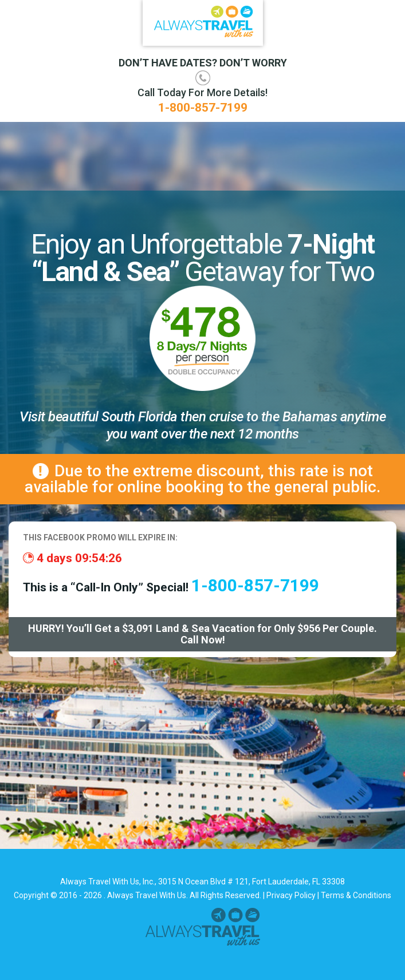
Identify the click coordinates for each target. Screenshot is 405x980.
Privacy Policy (291, 895)
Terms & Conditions (356, 895)
